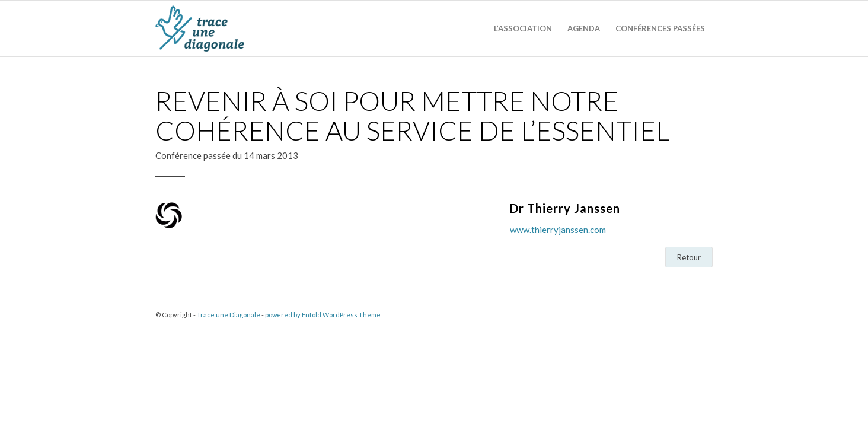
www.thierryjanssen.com (558, 230)
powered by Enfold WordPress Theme (323, 315)
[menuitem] (523, 29)
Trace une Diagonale (229, 315)
